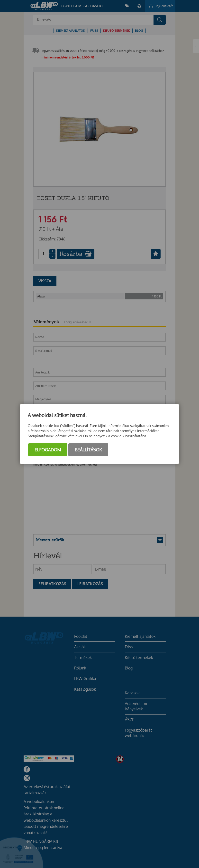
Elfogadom (48, 450)
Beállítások (88, 450)
